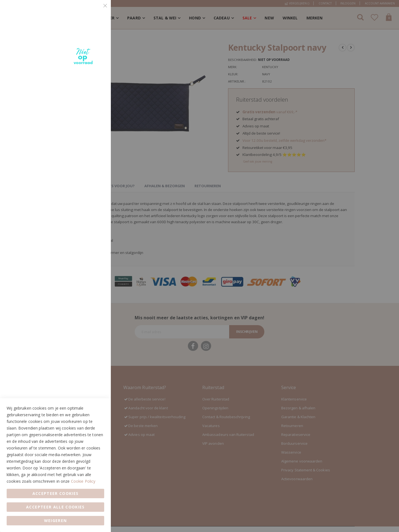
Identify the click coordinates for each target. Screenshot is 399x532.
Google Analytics (96, 170)
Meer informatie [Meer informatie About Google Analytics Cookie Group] (89, 211)
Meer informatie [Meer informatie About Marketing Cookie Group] (89, 147)
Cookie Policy (83, 481)
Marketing (96, 81)
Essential (96, 11)
